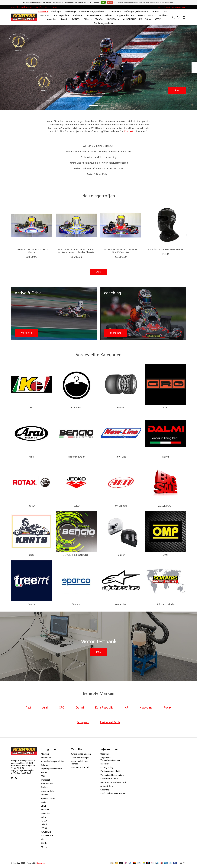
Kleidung (76, 408)
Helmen (121, 555)
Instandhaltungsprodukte (52, 761)
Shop (177, 90)
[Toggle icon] (174, 17)
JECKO (76, 506)
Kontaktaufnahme (109, 779)
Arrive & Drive (107, 786)
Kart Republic (47, 784)
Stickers (45, 787)
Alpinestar (121, 604)
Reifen (121, 408)
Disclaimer (105, 764)
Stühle (148, 19)
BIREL (44, 806)
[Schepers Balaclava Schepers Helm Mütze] (166, 225)
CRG (166, 408)
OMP (166, 555)
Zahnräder (46, 765)
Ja (103, 2)
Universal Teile (47, 791)
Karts (31, 555)
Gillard (44, 825)
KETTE (158, 19)
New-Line (121, 457)
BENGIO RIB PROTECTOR (76, 555)
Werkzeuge (70, 11)
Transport (45, 780)
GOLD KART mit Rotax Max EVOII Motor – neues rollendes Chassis (76, 251)
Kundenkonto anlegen (81, 754)
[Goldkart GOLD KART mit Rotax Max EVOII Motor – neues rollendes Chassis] (76, 225)
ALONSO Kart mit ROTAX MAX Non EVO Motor (121, 251)
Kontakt (129, 131)
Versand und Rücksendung (112, 775)
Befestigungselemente (51, 769)
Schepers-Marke (166, 604)
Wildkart (163, 15)
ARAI (31, 457)
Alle (99, 272)
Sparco (76, 604)
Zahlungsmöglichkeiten (111, 771)
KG (140, 19)
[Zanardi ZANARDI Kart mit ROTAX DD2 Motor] (31, 225)
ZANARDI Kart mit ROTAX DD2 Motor (31, 251)
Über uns (105, 754)
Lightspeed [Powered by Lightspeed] (41, 863)
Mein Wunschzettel (80, 767)
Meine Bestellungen (80, 758)
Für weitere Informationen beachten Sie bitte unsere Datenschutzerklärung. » (145, 2)
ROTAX (31, 506)
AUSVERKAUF (129, 19)
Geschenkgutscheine (103, 23)
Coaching (105, 790)
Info (99, 652)
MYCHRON (121, 506)
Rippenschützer (76, 457)
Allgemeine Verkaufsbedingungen (110, 759)
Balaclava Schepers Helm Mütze (166, 249)
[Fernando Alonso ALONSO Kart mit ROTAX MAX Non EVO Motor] (121, 225)
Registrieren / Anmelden (176, 7)
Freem (31, 604)
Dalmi (166, 457)
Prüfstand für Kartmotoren (113, 793)
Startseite (43, 11)
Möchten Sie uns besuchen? (113, 782)
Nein (110, 2)
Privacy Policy (107, 767)
